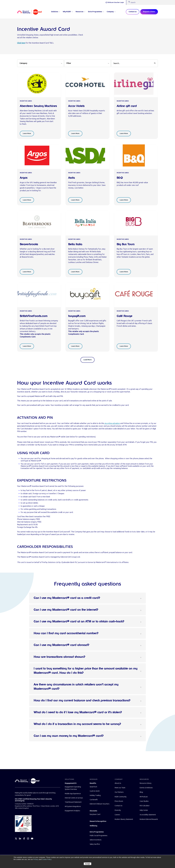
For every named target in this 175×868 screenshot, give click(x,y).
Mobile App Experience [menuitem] (73, 794)
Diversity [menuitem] (118, 810)
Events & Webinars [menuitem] (146, 788)
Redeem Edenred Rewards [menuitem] (149, 819)
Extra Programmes (96, 12)
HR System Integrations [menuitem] (73, 806)
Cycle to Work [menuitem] (95, 791)
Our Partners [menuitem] (119, 792)
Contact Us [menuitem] (119, 806)
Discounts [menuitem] (93, 811)
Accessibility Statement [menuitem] (148, 815)
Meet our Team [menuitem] (120, 788)
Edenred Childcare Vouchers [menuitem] (100, 804)
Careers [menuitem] (117, 815)
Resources (81, 12)
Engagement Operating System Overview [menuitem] (73, 788)
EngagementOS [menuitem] (71, 783)
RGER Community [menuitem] (121, 797)
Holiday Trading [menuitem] (95, 795)
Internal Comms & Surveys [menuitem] (74, 798)
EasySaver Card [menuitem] (95, 814)
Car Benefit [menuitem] (94, 800)
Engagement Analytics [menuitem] (72, 811)
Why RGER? (68, 12)
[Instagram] (28, 839)
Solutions (56, 12)
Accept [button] (88, 864)
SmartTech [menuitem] (93, 787)
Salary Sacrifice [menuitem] (95, 844)
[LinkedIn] (20, 839)
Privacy (36, 859)
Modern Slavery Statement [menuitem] (124, 819)
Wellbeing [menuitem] (93, 826)
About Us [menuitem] (118, 783)
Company (111, 12)
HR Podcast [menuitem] (144, 797)
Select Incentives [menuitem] (96, 840)
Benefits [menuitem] (93, 783)
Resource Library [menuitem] (146, 783)
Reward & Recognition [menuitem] (98, 821)
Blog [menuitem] (141, 792)
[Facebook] (24, 839)
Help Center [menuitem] (144, 810)
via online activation (112, 423)
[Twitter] (16, 839)
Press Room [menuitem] (119, 801)
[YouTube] (32, 839)
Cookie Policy (47, 859)
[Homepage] (29, 12)
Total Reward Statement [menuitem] (73, 802)
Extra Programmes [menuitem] (97, 832)
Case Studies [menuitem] (144, 801)
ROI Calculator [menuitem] (145, 806)
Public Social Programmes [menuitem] (99, 836)
